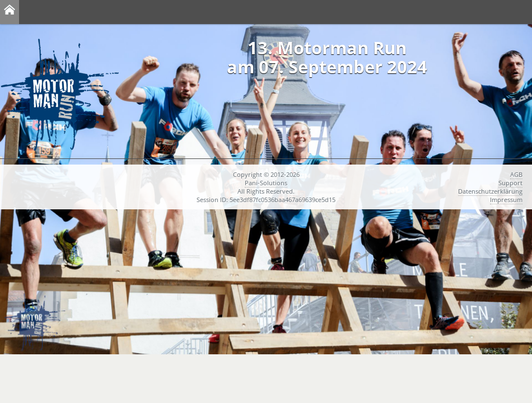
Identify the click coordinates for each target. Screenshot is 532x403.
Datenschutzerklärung (490, 191)
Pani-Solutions (266, 183)
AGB (516, 174)
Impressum (506, 200)
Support (510, 183)
